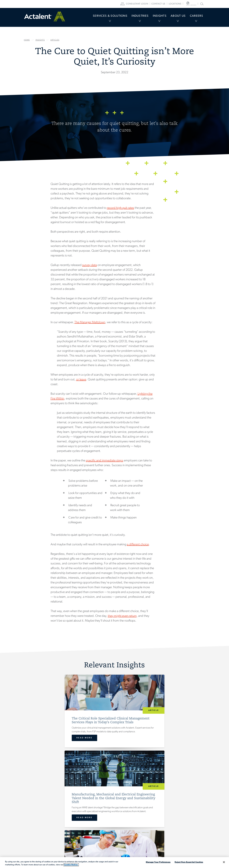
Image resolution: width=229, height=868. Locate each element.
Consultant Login (144, 4)
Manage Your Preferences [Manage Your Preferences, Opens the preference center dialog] (158, 862)
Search (181, 823)
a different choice (138, 545)
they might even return (122, 616)
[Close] (224, 862)
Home (45, 18)
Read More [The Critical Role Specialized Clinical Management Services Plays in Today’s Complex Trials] (46, 750)
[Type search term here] (191, 816)
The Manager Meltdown (90, 322)
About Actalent (112, 828)
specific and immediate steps (105, 461)
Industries (129, 18)
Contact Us (146, 811)
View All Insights (115, 773)
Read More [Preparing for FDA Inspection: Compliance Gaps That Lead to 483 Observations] (166, 750)
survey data (90, 265)
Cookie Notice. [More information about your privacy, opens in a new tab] (71, 865)
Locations (182, 4)
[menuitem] (95, 18)
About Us (174, 18)
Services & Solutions (95, 18)
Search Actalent (202, 4)
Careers (195, 18)
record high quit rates (120, 208)
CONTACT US (165, 4)
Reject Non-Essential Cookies (189, 862)
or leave (81, 380)
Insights (152, 18)
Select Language (194, 4)
